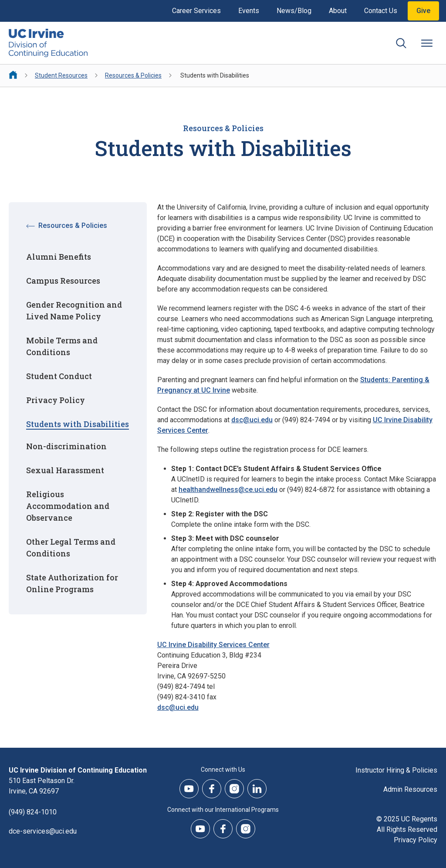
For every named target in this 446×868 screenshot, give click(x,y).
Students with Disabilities (78, 424)
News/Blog (294, 11)
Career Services (196, 11)
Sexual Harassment (65, 470)
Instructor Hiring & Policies (396, 770)
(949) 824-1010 (33, 812)
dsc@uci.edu (252, 420)
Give (423, 11)
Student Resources (61, 75)
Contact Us (381, 11)
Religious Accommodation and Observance (68, 506)
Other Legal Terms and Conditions (71, 548)
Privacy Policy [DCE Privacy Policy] (416, 840)
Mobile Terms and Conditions (62, 346)
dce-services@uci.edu (43, 831)
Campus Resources (63, 281)
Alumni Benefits (59, 257)
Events (249, 11)
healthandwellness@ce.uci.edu (228, 490)
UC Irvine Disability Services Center (213, 645)
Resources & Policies (133, 75)
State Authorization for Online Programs (72, 583)
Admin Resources (410, 789)
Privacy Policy (56, 400)
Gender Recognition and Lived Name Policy (74, 310)
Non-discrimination (66, 446)
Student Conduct (59, 376)
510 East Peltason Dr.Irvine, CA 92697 (42, 786)
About (338, 11)
